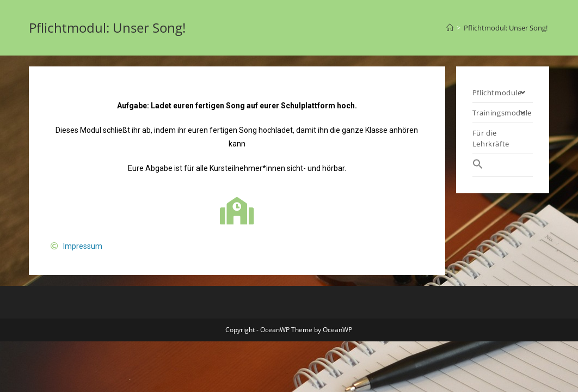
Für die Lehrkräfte (491, 138)
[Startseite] (450, 28)
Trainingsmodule (503, 113)
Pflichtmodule (503, 93)
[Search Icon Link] (503, 165)
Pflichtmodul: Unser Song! (506, 28)
